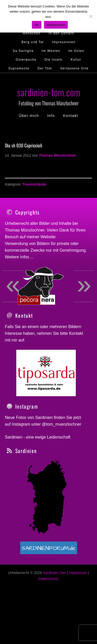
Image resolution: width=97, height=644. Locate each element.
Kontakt (76, 350)
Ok (37, 25)
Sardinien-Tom (55, 590)
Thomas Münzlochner (25, 230)
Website (48, 237)
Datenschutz (49, 596)
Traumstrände (34, 184)
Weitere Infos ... (19, 257)
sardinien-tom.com (49, 92)
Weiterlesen (56, 25)
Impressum (78, 590)
